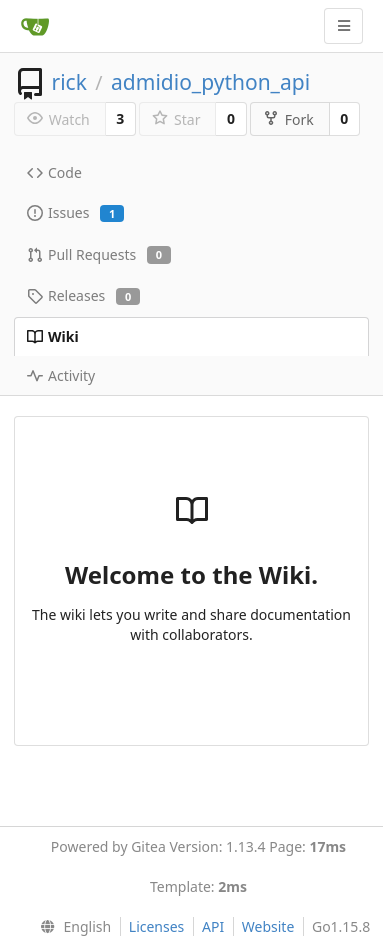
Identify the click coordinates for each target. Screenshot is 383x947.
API (213, 926)
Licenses (157, 926)
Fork (288, 119)
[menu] (71, 927)
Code (54, 172)
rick (68, 82)
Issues (75, 212)
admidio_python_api (210, 82)
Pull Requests (99, 254)
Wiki (53, 336)
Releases (83, 295)
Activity (61, 375)
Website (268, 926)
